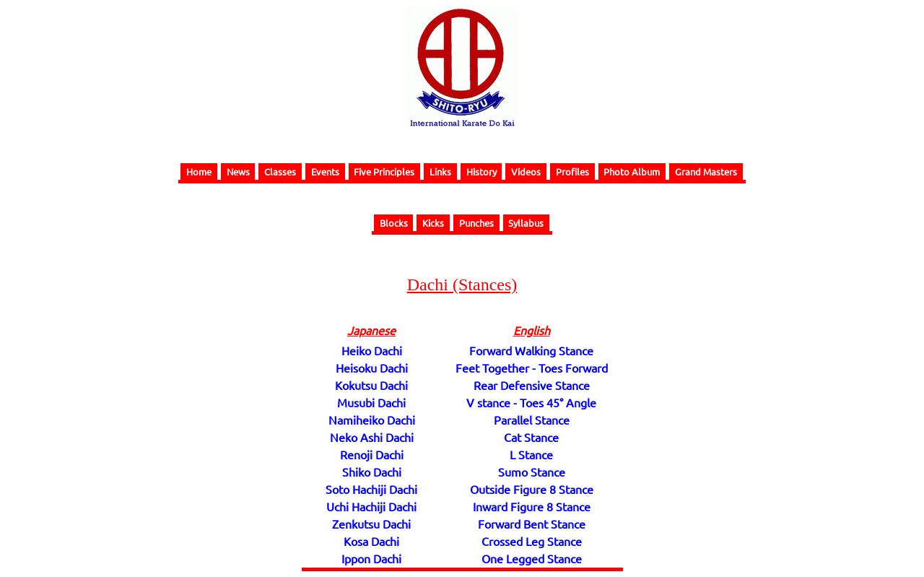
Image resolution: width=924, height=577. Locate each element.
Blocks (394, 223)
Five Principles (384, 172)
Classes (280, 172)
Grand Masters (706, 172)
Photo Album (632, 172)
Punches (476, 223)
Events (325, 172)
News (238, 172)
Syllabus (526, 223)
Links (440, 172)
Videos (526, 172)
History (481, 172)
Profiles (572, 172)
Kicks (433, 223)
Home (199, 172)
